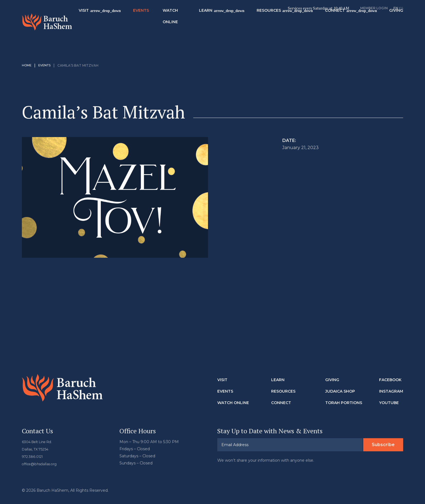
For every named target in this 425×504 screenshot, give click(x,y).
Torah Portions (344, 395)
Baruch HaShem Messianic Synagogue (58, 22)
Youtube (389, 395)
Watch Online (193, 20)
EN (396, 8)
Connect (350, 14)
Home (27, 58)
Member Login (374, 8)
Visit (106, 14)
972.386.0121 (34, 448)
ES (401, 8)
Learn (221, 14)
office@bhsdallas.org (42, 455)
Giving (332, 372)
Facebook (390, 372)
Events (163, 14)
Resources (284, 14)
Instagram (391, 384)
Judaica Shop (340, 384)
